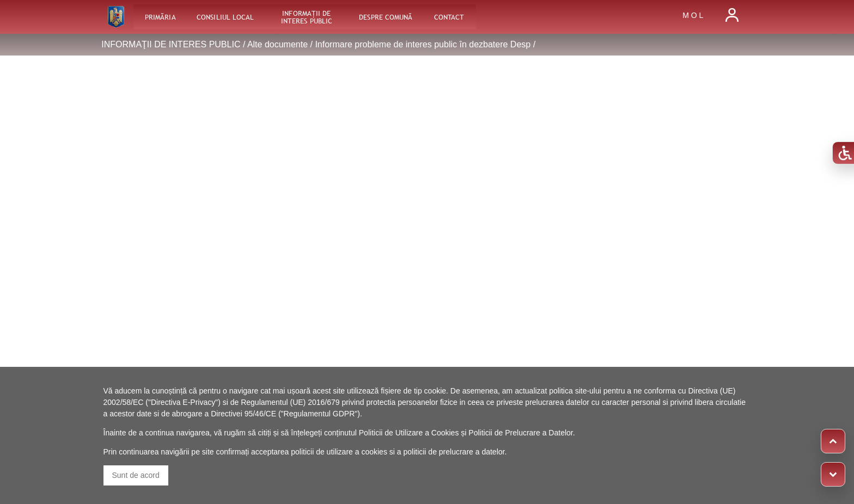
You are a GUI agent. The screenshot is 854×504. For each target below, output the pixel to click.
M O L (693, 15)
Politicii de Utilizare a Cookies (409, 433)
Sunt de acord (136, 475)
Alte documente (277, 44)
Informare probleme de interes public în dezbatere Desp (423, 44)
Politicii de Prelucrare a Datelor (520, 433)
